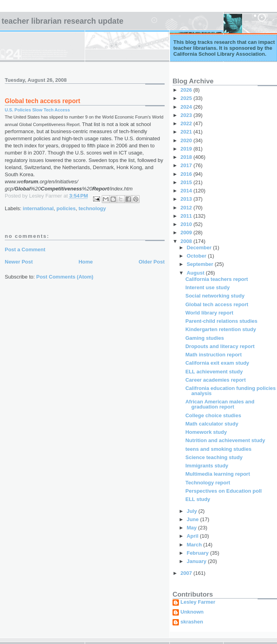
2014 (187, 191)
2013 (187, 199)
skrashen (192, 622)
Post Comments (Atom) (65, 277)
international (38, 208)
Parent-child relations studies (221, 321)
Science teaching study (214, 457)
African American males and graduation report (220, 404)
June (194, 519)
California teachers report (216, 279)
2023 (187, 115)
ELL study (198, 499)
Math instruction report (213, 355)
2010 (187, 224)
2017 (187, 165)
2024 (187, 107)
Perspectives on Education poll (223, 491)
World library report (209, 313)
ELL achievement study (214, 372)
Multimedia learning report (217, 474)
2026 (187, 90)
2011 (187, 216)
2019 (187, 149)
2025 (187, 98)
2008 (187, 241)
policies (66, 208)
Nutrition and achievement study (225, 440)
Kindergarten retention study (220, 329)
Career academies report (215, 380)
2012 (187, 208)
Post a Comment (25, 250)
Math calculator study (212, 424)
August (196, 273)
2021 (187, 132)
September (201, 264)
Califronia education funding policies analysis (230, 391)
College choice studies (213, 415)
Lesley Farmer (198, 602)
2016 (187, 174)
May (193, 528)
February (198, 553)
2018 (187, 157)
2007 (187, 573)
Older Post (152, 262)
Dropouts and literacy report (220, 346)
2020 (187, 140)
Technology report (208, 483)
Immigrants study (207, 466)
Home (85, 262)
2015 (187, 182)
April (193, 536)
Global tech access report (217, 304)
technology (92, 208)
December (200, 248)
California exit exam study (217, 363)
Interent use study (207, 287)
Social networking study (215, 296)
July (193, 511)
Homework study (206, 432)
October (197, 256)
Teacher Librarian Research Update (63, 21)
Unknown (192, 612)
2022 (187, 123)
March (195, 545)
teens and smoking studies (218, 449)
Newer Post (19, 262)
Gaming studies (205, 338)
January (197, 561)
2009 (187, 233)
